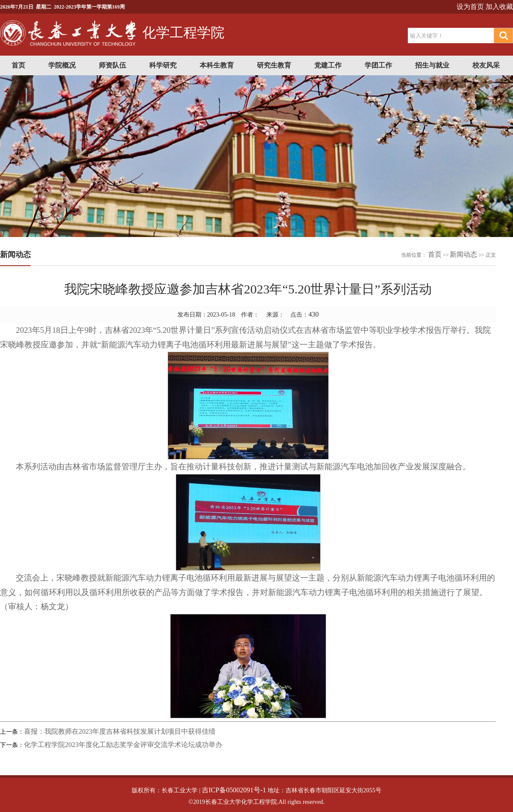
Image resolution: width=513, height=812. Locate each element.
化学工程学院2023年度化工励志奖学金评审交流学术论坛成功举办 (123, 745)
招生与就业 (432, 65)
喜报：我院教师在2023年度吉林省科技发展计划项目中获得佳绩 (120, 731)
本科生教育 (217, 65)
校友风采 (486, 65)
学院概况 (62, 65)
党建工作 (328, 65)
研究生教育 (274, 65)
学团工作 (378, 65)
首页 (18, 65)
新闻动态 (463, 254)
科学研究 (163, 65)
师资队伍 (112, 65)
